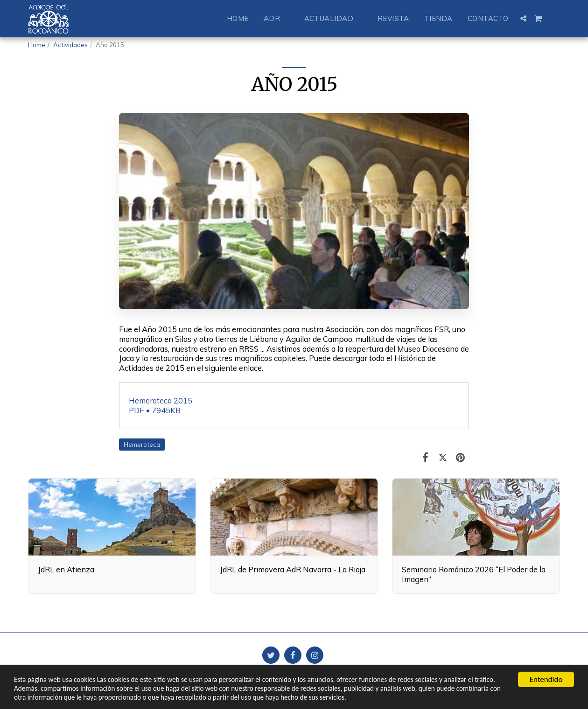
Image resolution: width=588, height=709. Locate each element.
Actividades (70, 45)
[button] (276, 18)
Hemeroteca (142, 445)
